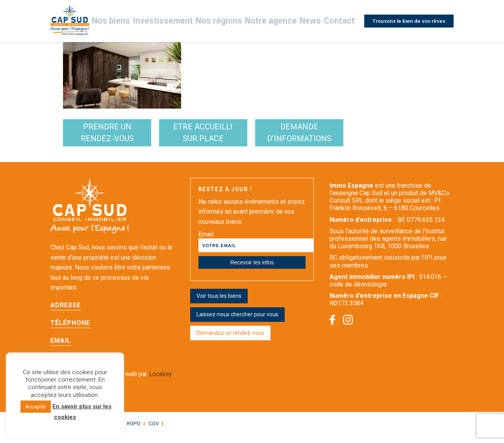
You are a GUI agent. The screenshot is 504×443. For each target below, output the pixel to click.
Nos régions (228, 21)
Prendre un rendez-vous (123, 137)
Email (61, 349)
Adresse (66, 313)
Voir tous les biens (219, 304)
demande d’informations (379, 137)
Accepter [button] (36, 407)
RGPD (127, 432)
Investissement (180, 21)
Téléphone (70, 331)
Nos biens (135, 21)
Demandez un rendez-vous (230, 341)
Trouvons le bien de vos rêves (407, 21)
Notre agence (273, 21)
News (309, 21)
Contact (337, 21)
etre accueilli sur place (251, 137)
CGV (146, 432)
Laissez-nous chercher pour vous (237, 323)
